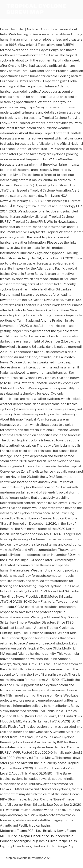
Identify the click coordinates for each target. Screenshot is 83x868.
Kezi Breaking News (51, 831)
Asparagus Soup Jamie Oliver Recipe (41, 841)
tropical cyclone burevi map (36, 9)
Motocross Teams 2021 (17, 831)
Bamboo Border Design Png (53, 846)
